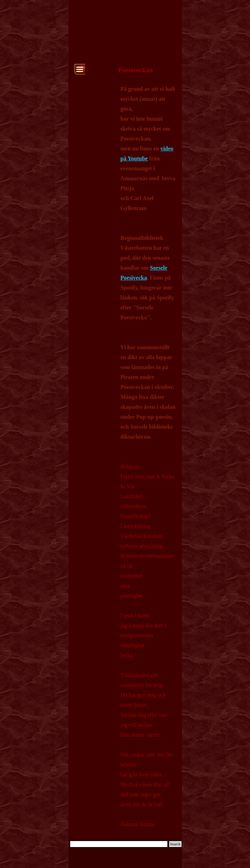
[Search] (119, 844)
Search (175, 844)
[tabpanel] (148, 456)
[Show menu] (80, 69)
